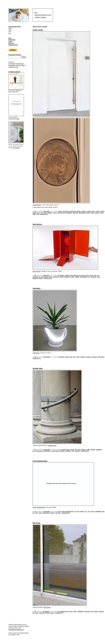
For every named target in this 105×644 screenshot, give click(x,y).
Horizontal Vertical (15, 55)
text (34, 613)
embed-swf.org (13, 67)
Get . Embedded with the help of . (17, 66)
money (88, 213)
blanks (79, 211)
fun (86, 511)
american (65, 211)
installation (69, 213)
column (72, 449)
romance (83, 357)
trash (37, 613)
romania (88, 357)
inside (50, 277)
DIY (98, 275)
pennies (97, 213)
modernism (67, 277)
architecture (72, 211)
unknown (35, 278)
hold (54, 213)
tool (73, 451)
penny (102, 213)
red (89, 277)
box (80, 275)
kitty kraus (87, 611)
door (39, 213)
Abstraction (46, 275)
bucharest (61, 357)
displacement (64, 611)
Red (10, 32)
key (34, 513)
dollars (35, 213)
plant (78, 357)
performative (84, 277)
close (87, 275)
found (79, 449)
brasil (84, 275)
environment (36, 277)
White (10, 28)
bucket (67, 357)
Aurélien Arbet (38, 368)
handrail (93, 449)
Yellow (10, 30)
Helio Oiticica (37, 224)
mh (35, 211)
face (42, 213)
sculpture (93, 277)
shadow (52, 513)
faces (45, 213)
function (50, 213)
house (92, 511)
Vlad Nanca (37, 288)
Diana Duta (15, 628)
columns (84, 211)
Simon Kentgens (13, 626)
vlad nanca (101, 357)
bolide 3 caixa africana (72, 275)
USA (38, 214)
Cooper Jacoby (38, 30)
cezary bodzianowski (68, 511)
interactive (56, 277)
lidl (92, 611)
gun (89, 511)
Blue (10, 34)
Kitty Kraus (36, 523)
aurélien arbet (65, 449)
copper (98, 211)
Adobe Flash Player (17, 64)
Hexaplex (13, 635)
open (92, 213)
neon (74, 357)
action (60, 211)
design (102, 211)
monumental (39, 451)
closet (91, 275)
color (95, 275)
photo (40, 513)
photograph (46, 513)
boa (59, 511)
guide (88, 449)
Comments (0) (44, 214)
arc (59, 449)
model (61, 277)
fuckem (83, 449)
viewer (41, 278)
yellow (52, 613)
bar (59, 611)
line (34, 451)
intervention (82, 213)
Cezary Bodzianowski (40, 461)
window (47, 613)
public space (55, 451)
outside (77, 277)
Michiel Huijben (24, 626)
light (71, 357)
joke (103, 511)
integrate (75, 213)
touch (34, 214)
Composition (47, 211)
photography (47, 451)
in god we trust (61, 213)
